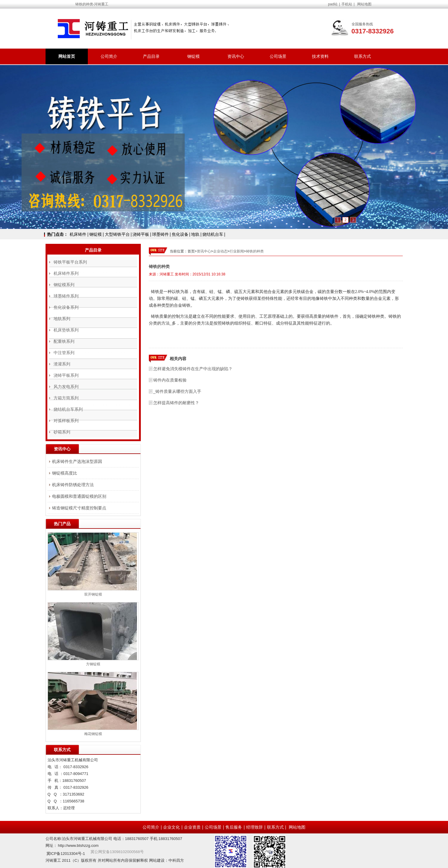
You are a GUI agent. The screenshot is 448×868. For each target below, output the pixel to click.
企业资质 (192, 827)
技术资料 (320, 56)
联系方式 (363, 56)
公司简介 (109, 56)
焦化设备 (180, 234)
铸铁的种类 (255, 251)
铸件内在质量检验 (170, 380)
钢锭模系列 (64, 285)
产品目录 (151, 56)
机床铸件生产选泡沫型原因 (77, 461)
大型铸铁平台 (117, 234)
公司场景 (278, 56)
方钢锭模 (93, 664)
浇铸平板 (141, 234)
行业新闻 (237, 251)
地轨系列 (62, 319)
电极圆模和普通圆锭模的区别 (79, 496)
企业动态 (220, 251)
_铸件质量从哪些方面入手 (177, 391)
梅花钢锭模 (93, 734)
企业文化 (171, 827)
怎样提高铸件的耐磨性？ (176, 403)
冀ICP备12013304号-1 (66, 854)
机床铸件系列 (66, 273)
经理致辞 (255, 827)
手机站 (347, 4)
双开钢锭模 (93, 594)
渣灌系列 (62, 364)
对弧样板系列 (66, 421)
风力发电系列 (66, 387)
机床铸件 (78, 234)
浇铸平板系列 (66, 375)
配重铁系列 (64, 341)
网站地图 (364, 4)
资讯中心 (236, 56)
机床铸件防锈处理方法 (73, 485)
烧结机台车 (213, 234)
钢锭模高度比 (65, 473)
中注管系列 (64, 353)
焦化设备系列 (66, 307)
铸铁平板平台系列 (70, 262)
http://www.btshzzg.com (78, 845)
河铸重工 (167, 274)
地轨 (195, 234)
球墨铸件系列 (66, 296)
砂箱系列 (62, 432)
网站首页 (67, 56)
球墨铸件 (160, 234)
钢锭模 (193, 56)
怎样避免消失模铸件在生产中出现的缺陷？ (193, 369)
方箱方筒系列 (66, 398)
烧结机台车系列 (68, 409)
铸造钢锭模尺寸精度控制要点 (79, 508)
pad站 (333, 4)
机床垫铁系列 (66, 330)
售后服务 (234, 827)
